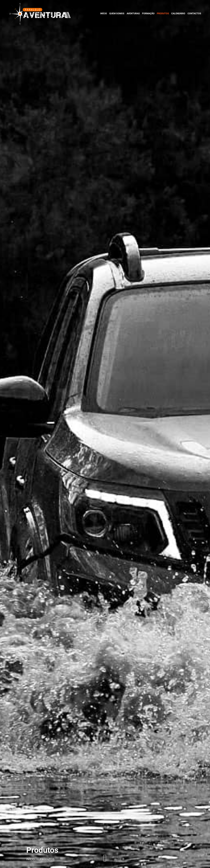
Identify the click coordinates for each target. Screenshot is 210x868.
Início (30, 859)
